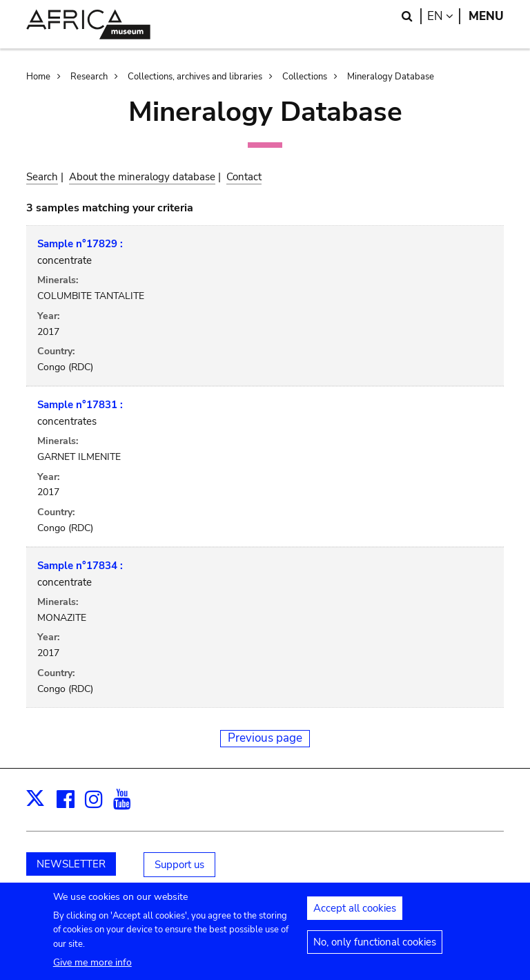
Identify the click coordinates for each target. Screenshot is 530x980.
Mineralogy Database (391, 77)
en (444, 16)
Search (42, 177)
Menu (486, 16)
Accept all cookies (355, 914)
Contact (244, 177)
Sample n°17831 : (80, 405)
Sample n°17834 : (80, 566)
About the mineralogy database (142, 177)
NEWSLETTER (71, 864)
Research (89, 77)
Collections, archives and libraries (195, 77)
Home (38, 77)
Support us (179, 865)
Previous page (265, 738)
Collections (305, 77)
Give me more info (92, 968)
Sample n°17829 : (80, 244)
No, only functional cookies (375, 948)
